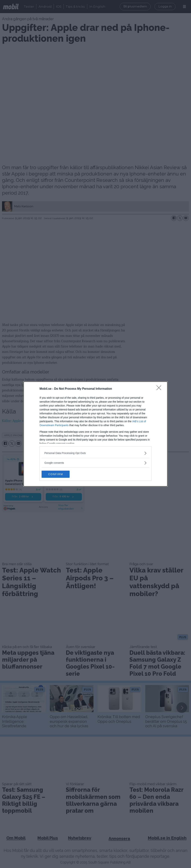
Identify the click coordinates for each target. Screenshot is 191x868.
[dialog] (95, 434)
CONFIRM (59, 474)
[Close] (160, 389)
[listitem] (95, 453)
